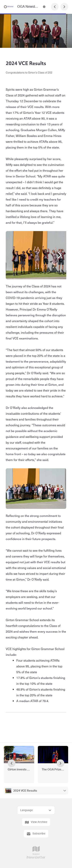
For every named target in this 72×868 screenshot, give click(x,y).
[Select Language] (36, 810)
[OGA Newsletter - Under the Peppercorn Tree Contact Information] (44, 7)
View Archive (36, 822)
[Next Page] (64, 7)
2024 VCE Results (25, 791)
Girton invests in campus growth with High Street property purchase (19, 770)
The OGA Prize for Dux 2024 (53, 770)
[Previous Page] (55, 7)
